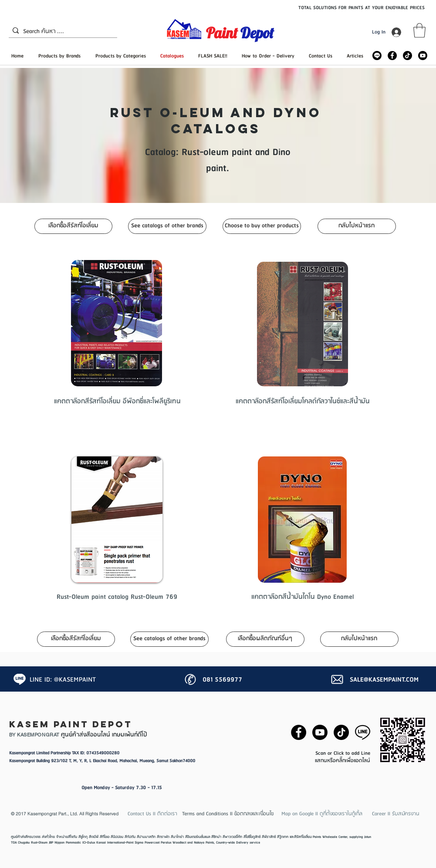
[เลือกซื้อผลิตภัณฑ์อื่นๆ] (265, 639)
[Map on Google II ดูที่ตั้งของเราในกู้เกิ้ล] (322, 814)
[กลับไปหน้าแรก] (357, 226)
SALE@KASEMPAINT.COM (384, 680)
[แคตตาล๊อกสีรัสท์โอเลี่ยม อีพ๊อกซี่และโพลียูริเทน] (117, 402)
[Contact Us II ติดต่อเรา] (153, 814)
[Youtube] (423, 56)
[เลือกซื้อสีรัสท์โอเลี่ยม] (73, 226)
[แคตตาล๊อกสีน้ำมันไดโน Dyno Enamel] (302, 597)
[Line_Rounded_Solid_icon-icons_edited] (377, 56)
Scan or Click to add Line (343, 753)
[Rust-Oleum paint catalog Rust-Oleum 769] (117, 597)
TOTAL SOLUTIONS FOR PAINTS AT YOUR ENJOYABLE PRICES (362, 8)
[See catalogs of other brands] (167, 226)
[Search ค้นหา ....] (61, 32)
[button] (419, 30)
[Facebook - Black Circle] (392, 56)
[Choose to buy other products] (262, 226)
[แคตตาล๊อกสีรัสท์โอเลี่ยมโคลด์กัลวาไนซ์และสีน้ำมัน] (303, 402)
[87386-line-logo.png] (363, 732)
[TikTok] (407, 56)
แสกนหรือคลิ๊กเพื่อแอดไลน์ (343, 761)
